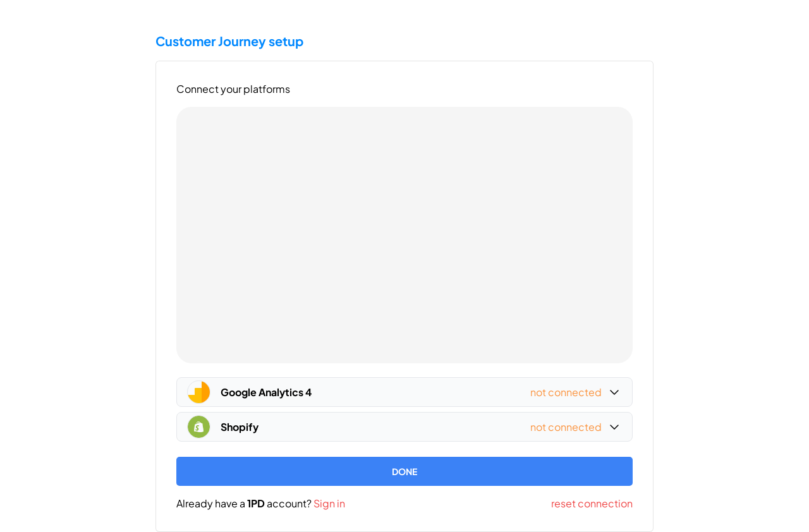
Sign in (329, 503)
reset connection (592, 503)
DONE (404, 471)
